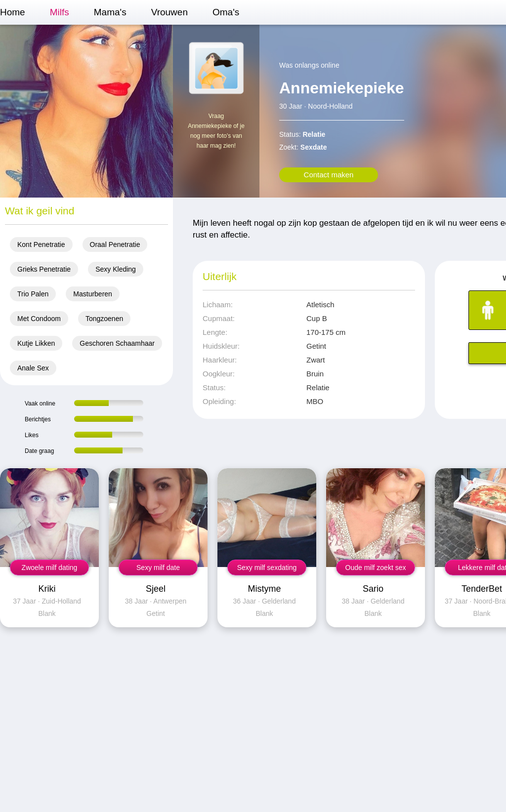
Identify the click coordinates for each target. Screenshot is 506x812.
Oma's (226, 12)
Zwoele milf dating (50, 568)
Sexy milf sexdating (267, 568)
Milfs (60, 12)
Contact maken (329, 175)
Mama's (110, 12)
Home (13, 12)
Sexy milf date (158, 568)
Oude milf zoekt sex (376, 568)
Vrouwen (169, 12)
